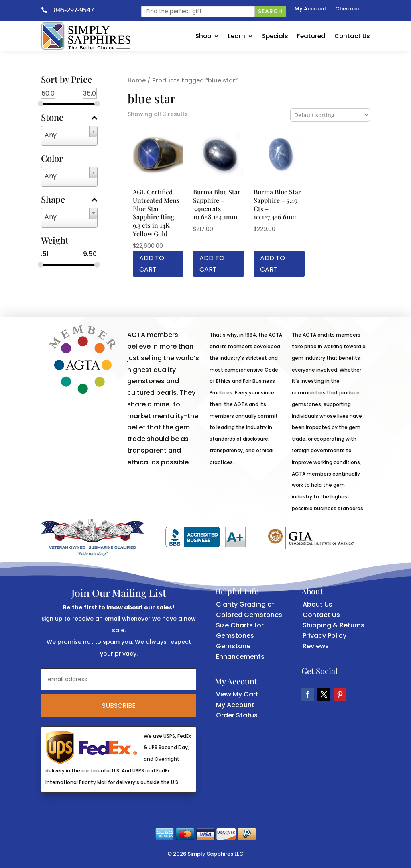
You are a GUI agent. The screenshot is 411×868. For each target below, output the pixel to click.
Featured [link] (311, 36)
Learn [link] (237, 36)
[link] (47, 10)
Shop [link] (203, 36)
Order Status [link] (237, 715)
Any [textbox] (51, 135)
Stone (69, 118)
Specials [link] (275, 36)
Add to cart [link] (152, 263)
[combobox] (69, 136)
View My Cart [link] (237, 694)
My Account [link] (310, 9)
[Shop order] (330, 115)
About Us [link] (317, 604)
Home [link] (137, 80)
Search (270, 11)
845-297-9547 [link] (74, 10)
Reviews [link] (316, 646)
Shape (69, 200)
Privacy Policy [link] (325, 636)
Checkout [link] (348, 9)
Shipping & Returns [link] (334, 625)
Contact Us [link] (352, 36)
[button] (308, 694)
